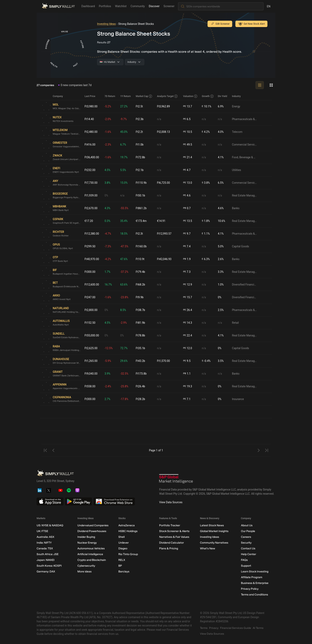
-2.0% (108, 119)
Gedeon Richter (61, 236)
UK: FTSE (42, 531)
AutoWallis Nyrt (61, 325)
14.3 (188, 323)
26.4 (188, 310)
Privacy (214, 628)
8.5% (124, 310)
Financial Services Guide (236, 628)
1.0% (221, 285)
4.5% (108, 170)
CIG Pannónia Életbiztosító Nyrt (67, 401)
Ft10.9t (140, 259)
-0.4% (206, 361)
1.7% (108, 272)
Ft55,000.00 (92, 335)
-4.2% (108, 259)
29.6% (124, 361)
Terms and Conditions (254, 595)
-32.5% (125, 374)
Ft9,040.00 (91, 374)
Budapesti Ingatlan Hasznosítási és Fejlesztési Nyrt (67, 274)
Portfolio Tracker (170, 525)
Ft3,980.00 (91, 106)
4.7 (187, 170)
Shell (121, 537)
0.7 (187, 208)
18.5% (124, 234)
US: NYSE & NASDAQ (50, 525)
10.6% (222, 221)
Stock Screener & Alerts (174, 531)
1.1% (206, 234)
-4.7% (108, 234)
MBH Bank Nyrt (61, 210)
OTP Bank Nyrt (60, 261)
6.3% (206, 259)
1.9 (187, 259)
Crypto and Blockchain (92, 560)
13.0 (188, 183)
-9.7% (124, 119)
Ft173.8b (142, 374)
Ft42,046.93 (165, 259)
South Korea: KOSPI (49, 566)
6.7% (124, 145)
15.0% (124, 183)
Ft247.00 (90, 297)
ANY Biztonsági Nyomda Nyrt (67, 185)
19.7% (124, 157)
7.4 (187, 246)
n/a (159, 119)
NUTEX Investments (63, 121)
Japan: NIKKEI (46, 560)
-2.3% (108, 145)
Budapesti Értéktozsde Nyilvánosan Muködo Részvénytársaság (67, 287)
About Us (247, 525)
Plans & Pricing (169, 548)
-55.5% (125, 208)
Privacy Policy (250, 589)
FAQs (244, 560)
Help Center (249, 554)
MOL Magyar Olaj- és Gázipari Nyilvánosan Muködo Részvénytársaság (67, 109)
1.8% (206, 221)
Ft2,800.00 (91, 310)
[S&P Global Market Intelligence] (176, 479)
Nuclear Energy (87, 543)
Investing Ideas (106, 24)
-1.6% (108, 132)
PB (185, 208)
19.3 (188, 386)
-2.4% (108, 386)
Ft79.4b (141, 272)
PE (185, 106)
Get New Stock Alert (251, 24)
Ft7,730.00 (91, 183)
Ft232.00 (90, 170)
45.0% (124, 132)
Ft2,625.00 (91, 348)
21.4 (188, 157)
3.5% (221, 361)
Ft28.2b (141, 399)
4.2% (206, 132)
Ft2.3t (140, 234)
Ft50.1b (141, 195)
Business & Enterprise (255, 583)
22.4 (188, 336)
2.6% (221, 259)
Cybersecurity (86, 566)
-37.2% (125, 272)
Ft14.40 (89, 119)
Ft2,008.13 (164, 132)
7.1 (187, 399)
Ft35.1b (141, 348)
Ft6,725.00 (164, 183)
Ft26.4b (141, 386)
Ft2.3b (140, 119)
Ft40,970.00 (92, 259)
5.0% (221, 246)
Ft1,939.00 (91, 195)
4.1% (221, 157)
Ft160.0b (142, 246)
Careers (246, 537)
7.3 (187, 272)
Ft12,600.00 (92, 285)
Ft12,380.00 (92, 234)
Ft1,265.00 (91, 361)
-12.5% (109, 348)
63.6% (124, 285)
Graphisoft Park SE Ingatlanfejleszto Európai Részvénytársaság (67, 223)
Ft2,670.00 (91, 208)
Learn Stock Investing (255, 572)
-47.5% (125, 246)
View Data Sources (171, 502)
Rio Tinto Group (128, 554)
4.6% (221, 208)
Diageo (123, 548)
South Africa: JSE (48, 554)
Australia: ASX (45, 537)
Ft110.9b (142, 183)
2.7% (108, 399)
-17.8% (125, 399)
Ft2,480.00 (91, 132)
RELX (122, 560)
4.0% (221, 132)
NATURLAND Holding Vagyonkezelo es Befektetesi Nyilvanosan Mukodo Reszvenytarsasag (67, 312)
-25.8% (125, 386)
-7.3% (108, 246)
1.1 (187, 374)
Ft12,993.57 (165, 234)
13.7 (188, 106)
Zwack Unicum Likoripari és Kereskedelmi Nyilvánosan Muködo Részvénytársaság (67, 159)
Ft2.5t (140, 106)
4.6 (187, 196)
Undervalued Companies (93, 525)
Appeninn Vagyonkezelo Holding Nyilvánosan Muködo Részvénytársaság (67, 389)
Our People (248, 531)
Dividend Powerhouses (92, 531)
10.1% (207, 106)
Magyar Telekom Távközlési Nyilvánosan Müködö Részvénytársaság (67, 134)
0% (107, 195)
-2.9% (124, 323)
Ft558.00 (90, 386)
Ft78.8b (141, 335)
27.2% (124, 106)
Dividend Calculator (172, 543)
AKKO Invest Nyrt (62, 299)
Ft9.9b (140, 297)
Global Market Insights (214, 531)
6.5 (187, 119)
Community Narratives (214, 543)
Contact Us (248, 548)
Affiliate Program (252, 577)
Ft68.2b (141, 285)
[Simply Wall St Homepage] (58, 6)
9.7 (187, 234)
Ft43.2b (141, 361)
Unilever (124, 543)
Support (246, 566)
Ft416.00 (90, 145)
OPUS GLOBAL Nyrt (63, 249)
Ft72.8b (141, 157)
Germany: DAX (46, 572)
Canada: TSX (45, 548)
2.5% (221, 310)
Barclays (124, 572)
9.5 (187, 361)
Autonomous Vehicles (91, 548)
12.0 (188, 348)
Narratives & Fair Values (174, 537)
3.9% (108, 374)
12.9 (188, 285)
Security (246, 543)
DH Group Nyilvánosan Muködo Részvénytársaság (67, 363)
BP (120, 566)
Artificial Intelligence (90, 554)
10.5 (188, 132)
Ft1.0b (140, 145)
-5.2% (108, 106)
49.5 (188, 145)
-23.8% (125, 297)
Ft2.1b (140, 170)
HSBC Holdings (128, 531)
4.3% (108, 208)
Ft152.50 (90, 323)
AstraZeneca (127, 525)
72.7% (124, 348)
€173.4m (142, 221)
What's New (208, 548)
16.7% (109, 285)
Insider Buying (86, 537)
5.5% (124, 170)
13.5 (188, 221)
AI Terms (258, 628)
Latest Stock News (212, 525)
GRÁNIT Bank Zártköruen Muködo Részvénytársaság (67, 376)
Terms (204, 628)
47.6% (124, 259)
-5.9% (108, 361)
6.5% (221, 183)
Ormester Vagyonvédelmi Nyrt (67, 147)
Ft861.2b (142, 208)
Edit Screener (220, 24)
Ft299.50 (90, 246)
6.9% (221, 106)
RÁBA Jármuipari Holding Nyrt (67, 350)
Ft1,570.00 (164, 361)
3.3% (221, 272)
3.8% (108, 183)
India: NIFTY (44, 543)
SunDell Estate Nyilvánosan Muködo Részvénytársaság (67, 338)
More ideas (84, 572)
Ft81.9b (141, 323)
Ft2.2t (140, 132)
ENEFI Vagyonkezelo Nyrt (66, 172)
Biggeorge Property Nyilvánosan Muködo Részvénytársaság (67, 198)
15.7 (188, 297)
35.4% (124, 221)
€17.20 (89, 221)
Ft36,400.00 (92, 157)
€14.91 (161, 221)
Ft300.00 (90, 272)
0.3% (108, 221)
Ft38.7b (141, 310)
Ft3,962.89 (164, 106)
